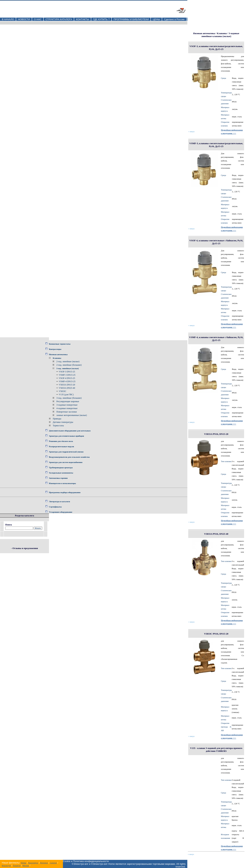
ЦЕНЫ (156, 19)
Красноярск (33, 863)
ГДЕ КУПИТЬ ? (101, 19)
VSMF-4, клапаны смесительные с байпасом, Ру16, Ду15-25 (216, 339)
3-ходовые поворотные (67, 405)
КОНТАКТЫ (83, 19)
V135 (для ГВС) (66, 395)
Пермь (24, 863)
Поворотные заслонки (67, 412)
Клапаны (57, 358)
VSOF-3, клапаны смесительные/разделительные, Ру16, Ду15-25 (216, 48)
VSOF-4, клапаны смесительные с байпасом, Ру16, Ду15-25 (216, 242)
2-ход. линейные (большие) (69, 365)
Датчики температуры (63, 422)
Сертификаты (55, 507)
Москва (26, 865)
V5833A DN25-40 (67, 388)
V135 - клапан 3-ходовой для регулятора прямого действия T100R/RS (216, 750)
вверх (192, 131)
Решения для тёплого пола (61, 441)
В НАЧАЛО (8, 19)
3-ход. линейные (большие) (69, 398)
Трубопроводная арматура (61, 467)
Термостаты (58, 426)
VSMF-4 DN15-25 (67, 381)
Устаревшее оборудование (61, 512)
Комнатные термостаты (60, 344)
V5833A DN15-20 (67, 385)
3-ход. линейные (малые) (68, 368)
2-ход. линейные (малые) (68, 361)
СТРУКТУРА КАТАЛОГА (59, 19)
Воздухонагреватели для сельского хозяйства (69, 457)
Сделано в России (174, 19)
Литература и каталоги (59, 501)
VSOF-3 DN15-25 (67, 372)
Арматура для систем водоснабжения (66, 462)
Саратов (53, 863)
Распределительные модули (61, 446)
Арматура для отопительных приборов (66, 436)
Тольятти (17, 865)
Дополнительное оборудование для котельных (70, 431)
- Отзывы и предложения (24, 548)
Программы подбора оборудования (65, 492)
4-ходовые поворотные (67, 408)
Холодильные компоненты (61, 473)
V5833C (63, 391)
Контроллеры (55, 349)
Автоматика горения (58, 478)
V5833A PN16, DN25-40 (216, 534)
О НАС (38, 19)
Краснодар (6, 865)
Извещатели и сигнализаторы (62, 483)
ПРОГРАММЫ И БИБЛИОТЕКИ (131, 19)
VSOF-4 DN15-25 (67, 378)
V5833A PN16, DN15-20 (216, 434)
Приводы (57, 419)
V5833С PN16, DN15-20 (216, 634)
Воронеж (44, 863)
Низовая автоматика (58, 354)
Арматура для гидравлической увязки (66, 452)
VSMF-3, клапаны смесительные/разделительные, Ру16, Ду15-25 (216, 145)
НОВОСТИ (24, 19)
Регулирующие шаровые (68, 401)
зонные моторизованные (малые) (72, 415)
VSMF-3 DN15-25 (67, 375)
